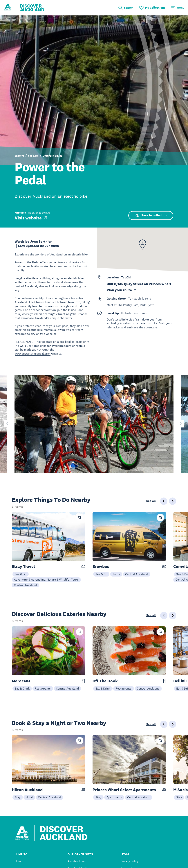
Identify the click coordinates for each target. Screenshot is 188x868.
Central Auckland (25, 585)
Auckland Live (77, 861)
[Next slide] (181, 424)
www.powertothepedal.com (33, 354)
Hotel (29, 797)
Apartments (114, 797)
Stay (18, 797)
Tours (116, 574)
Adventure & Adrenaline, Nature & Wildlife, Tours (46, 579)
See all (151, 501)
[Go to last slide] (7, 424)
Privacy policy (130, 861)
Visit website (31, 218)
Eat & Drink (22, 688)
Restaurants (43, 688)
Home (19, 861)
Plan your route (122, 290)
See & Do (33, 156)
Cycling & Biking (53, 156)
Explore (19, 156)
